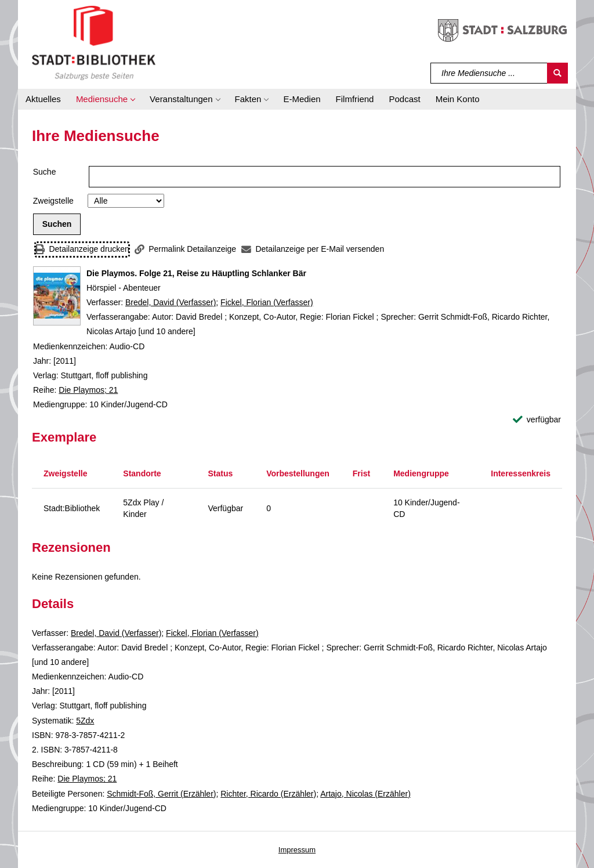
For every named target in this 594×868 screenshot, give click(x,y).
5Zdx (85, 721)
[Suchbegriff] (489, 73)
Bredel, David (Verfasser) (171, 302)
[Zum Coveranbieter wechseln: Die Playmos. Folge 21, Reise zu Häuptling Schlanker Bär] (57, 296)
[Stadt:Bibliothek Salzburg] (94, 42)
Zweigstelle (53, 201)
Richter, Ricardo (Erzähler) (268, 794)
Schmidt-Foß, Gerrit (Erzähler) (161, 794)
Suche (45, 172)
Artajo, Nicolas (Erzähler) (365, 794)
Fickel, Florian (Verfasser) (267, 302)
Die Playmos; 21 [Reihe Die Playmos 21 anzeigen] (88, 390)
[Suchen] (557, 73)
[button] (105, 99)
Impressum (297, 850)
